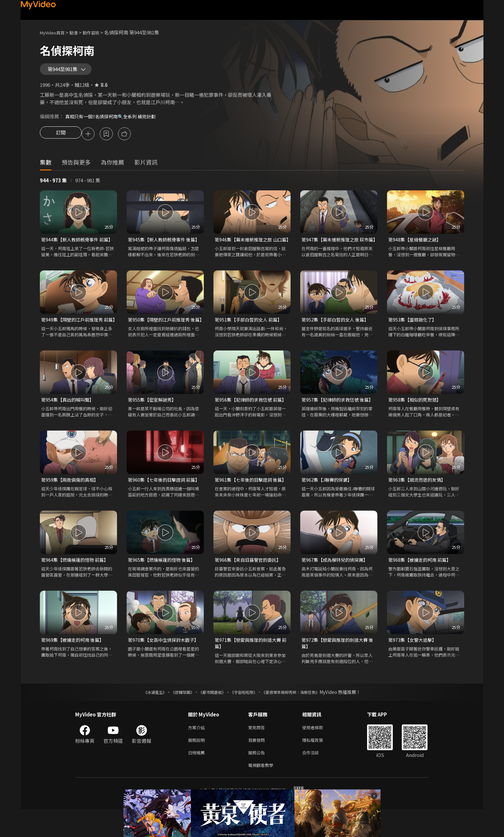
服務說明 (198, 765)
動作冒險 (98, 32)
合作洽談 (316, 779)
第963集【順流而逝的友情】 (419, 501)
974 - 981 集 (88, 186)
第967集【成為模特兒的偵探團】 (337, 582)
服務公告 (258, 779)
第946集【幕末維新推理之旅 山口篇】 (250, 249)
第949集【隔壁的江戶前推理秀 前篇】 (77, 337)
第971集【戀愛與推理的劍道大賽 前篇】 (250, 666)
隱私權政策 (318, 765)
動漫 (79, 32)
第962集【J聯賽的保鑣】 (328, 501)
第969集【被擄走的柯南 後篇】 (74, 663)
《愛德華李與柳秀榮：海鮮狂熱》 (299, 716)
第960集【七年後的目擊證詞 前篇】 (165, 501)
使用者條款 (318, 752)
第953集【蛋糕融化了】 (414, 333)
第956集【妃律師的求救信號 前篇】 (252, 421)
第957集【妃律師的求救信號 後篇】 (339, 421)
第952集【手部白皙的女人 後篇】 (337, 333)
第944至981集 (66, 71)
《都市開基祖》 (209, 716)
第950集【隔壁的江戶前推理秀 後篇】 (164, 337)
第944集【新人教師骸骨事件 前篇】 (78, 245)
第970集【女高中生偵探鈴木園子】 (165, 663)
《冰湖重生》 (144, 716)
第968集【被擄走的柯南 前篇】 (422, 582)
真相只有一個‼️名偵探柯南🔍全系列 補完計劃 (114, 121)
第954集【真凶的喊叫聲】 (69, 421)
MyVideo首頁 (54, 32)
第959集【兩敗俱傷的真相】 (72, 501)
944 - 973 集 (53, 186)
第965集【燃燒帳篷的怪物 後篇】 (164, 582)
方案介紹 (198, 752)
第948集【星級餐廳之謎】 (416, 245)
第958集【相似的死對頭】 (416, 421)
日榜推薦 (198, 779)
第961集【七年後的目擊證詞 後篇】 (252, 501)
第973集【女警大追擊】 (414, 663)
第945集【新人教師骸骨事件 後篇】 (165, 245)
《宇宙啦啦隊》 (245, 716)
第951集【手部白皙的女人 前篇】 (250, 333)
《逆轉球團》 (175, 716)
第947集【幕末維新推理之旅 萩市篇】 (337, 249)
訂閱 (61, 139)
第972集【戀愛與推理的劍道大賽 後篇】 (337, 666)
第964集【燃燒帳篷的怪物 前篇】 (77, 582)
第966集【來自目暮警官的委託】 (250, 582)
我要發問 (258, 765)
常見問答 (258, 752)
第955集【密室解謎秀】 (153, 421)
